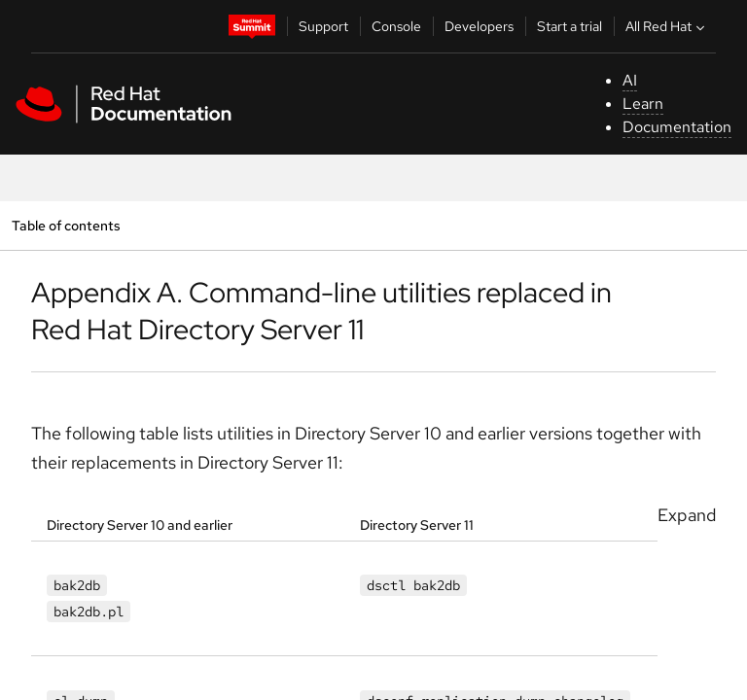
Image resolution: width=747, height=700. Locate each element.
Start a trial (569, 26)
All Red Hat (667, 26)
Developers (479, 26)
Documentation (677, 127)
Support (323, 26)
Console (396, 26)
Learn (643, 104)
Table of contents (66, 225)
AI (630, 80)
